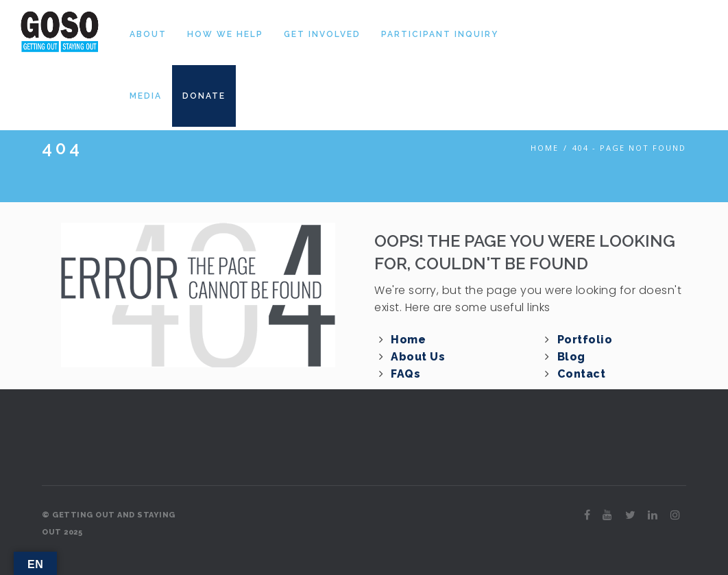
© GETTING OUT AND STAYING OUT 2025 (109, 524)
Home (545, 148)
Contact (582, 374)
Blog (571, 357)
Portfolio (585, 340)
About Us (418, 357)
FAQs (405, 374)
